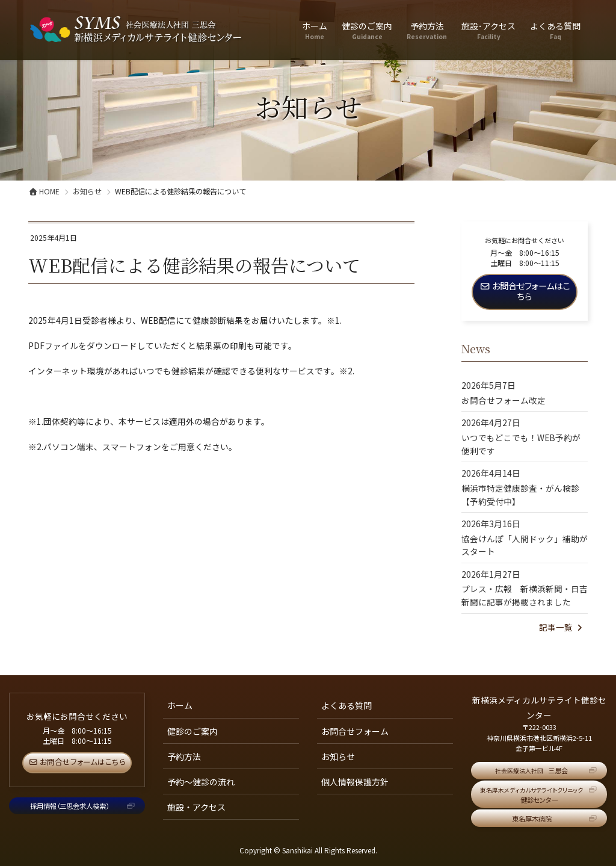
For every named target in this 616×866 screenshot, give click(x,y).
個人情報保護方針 (355, 782)
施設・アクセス (196, 807)
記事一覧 (562, 627)
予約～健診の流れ (201, 782)
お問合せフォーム (355, 731)
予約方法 (184, 756)
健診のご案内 (192, 731)
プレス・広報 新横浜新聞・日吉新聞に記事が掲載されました (525, 595)
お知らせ (338, 756)
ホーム (180, 705)
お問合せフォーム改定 (504, 400)
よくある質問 (346, 705)
